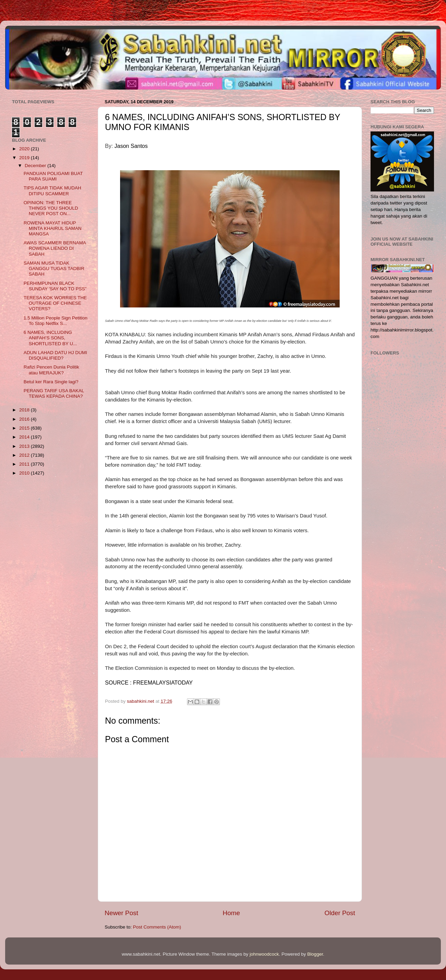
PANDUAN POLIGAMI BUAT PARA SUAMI (53, 176)
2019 (25, 158)
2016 (25, 419)
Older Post (340, 913)
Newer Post (121, 913)
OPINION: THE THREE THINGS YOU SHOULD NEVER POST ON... (51, 208)
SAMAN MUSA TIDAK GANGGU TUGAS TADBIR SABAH (54, 269)
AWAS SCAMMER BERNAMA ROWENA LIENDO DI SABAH (55, 248)
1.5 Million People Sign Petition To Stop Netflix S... (56, 321)
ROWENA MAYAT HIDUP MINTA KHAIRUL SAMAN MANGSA (53, 228)
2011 (25, 464)
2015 (25, 428)
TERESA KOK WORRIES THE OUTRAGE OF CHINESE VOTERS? (55, 303)
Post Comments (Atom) (157, 927)
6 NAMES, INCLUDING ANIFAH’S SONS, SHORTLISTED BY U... (50, 338)
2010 (25, 473)
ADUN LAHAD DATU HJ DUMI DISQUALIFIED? (55, 355)
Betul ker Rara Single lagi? (51, 382)
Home (231, 913)
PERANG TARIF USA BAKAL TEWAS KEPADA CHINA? (54, 393)
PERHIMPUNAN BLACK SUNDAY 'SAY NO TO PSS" (55, 286)
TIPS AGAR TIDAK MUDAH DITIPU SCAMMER (52, 191)
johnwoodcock (265, 954)
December (36, 166)
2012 (25, 455)
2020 (25, 149)
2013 (25, 446)
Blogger (315, 954)
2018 (25, 410)
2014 (25, 437)
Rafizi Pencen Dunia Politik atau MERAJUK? (51, 370)
